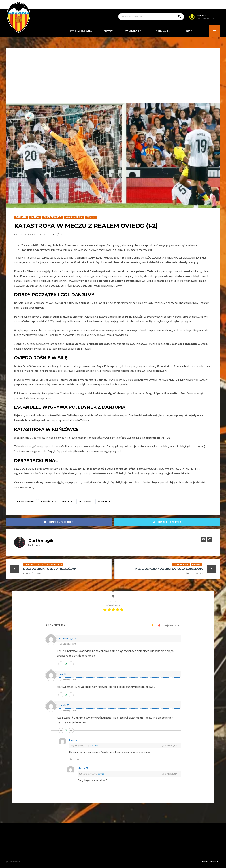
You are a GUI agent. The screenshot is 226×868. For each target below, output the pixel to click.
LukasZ (101, 774)
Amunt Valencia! (211, 861)
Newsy (108, 31)
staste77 (94, 746)
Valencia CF (133, 31)
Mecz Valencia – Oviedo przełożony (50, 569)
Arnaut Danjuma (25, 501)
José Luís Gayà (48, 501)
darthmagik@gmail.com (208, 18)
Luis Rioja (67, 501)
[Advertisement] (113, 75)
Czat (189, 31)
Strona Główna (81, 31)
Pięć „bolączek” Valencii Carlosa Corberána (169, 569)
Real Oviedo (85, 501)
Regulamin (163, 31)
